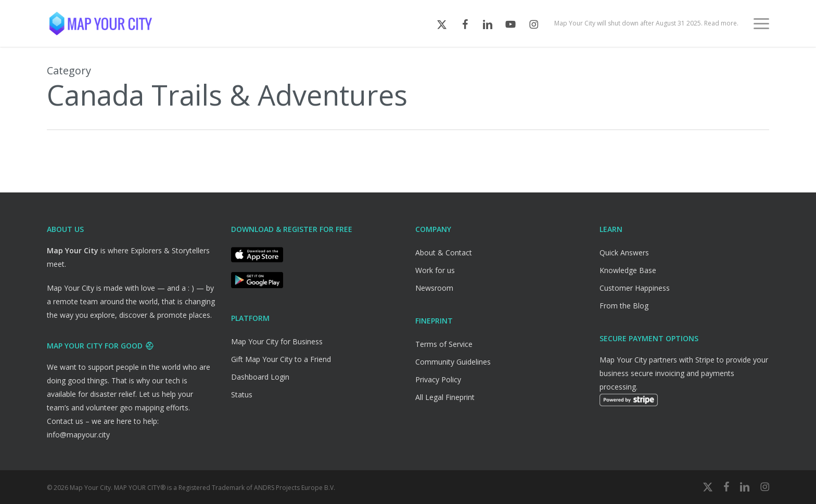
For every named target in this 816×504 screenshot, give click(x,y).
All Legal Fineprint (445, 397)
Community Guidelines (453, 362)
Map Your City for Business (277, 341)
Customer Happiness (635, 288)
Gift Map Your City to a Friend (281, 359)
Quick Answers (624, 253)
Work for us (435, 270)
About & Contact (444, 253)
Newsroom (434, 288)
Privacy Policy (438, 379)
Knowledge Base (628, 270)
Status (242, 395)
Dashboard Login (260, 377)
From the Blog (624, 306)
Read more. (721, 23)
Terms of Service (444, 344)
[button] (761, 23)
